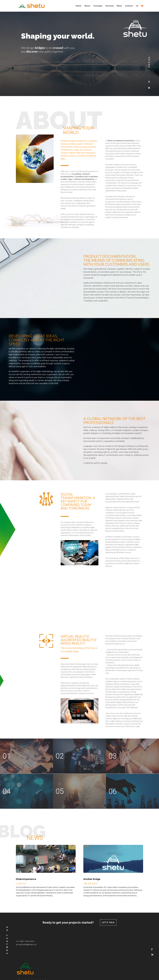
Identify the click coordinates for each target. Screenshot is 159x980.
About (87, 6)
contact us (7, 939)
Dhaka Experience (26, 879)
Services (110, 6)
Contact (129, 6)
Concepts (98, 6)
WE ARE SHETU (91, 884)
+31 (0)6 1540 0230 (25, 941)
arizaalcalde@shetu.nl (26, 945)
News (119, 6)
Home (78, 6)
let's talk (108, 922)
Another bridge (92, 879)
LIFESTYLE (22, 884)
